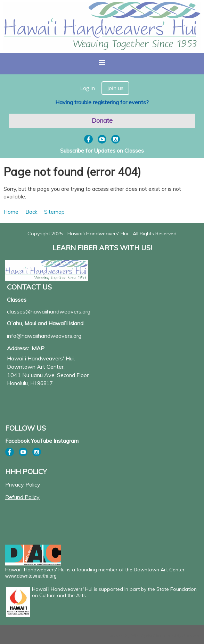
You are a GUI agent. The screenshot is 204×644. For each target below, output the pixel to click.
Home (11, 212)
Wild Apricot (143, 636)
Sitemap (54, 212)
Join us (115, 88)
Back (31, 212)
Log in (88, 88)
